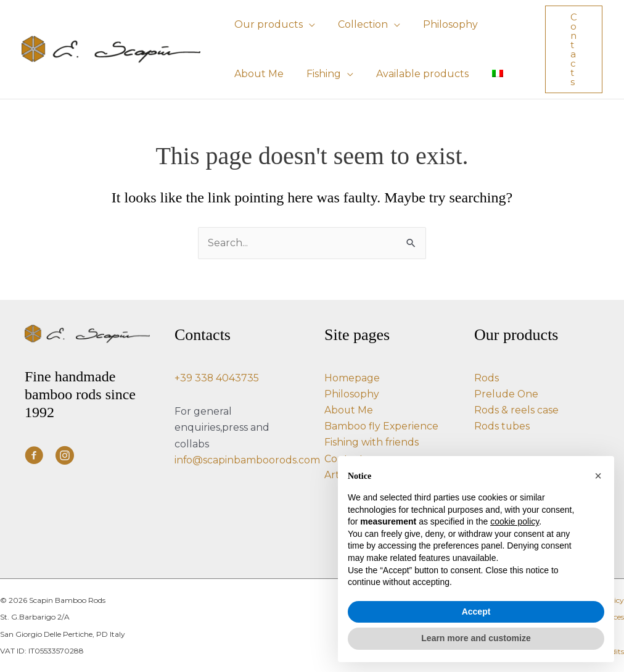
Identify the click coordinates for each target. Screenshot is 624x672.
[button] (307, 25)
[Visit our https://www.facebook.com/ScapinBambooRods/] (34, 457)
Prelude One (507, 393)
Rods (486, 377)
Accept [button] (476, 612)
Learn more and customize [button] (476, 638)
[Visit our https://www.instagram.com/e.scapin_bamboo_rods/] (65, 457)
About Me (349, 409)
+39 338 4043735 (217, 377)
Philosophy (352, 393)
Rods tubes (502, 426)
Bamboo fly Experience (382, 426)
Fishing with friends (372, 442)
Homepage (352, 377)
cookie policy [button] (515, 521)
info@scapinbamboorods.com (248, 459)
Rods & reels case (516, 409)
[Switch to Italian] (486, 74)
